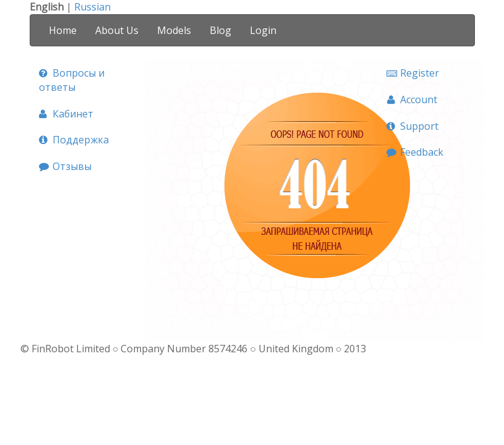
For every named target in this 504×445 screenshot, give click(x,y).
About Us (117, 30)
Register (413, 73)
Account (412, 100)
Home (63, 30)
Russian (92, 7)
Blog (220, 30)
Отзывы (65, 166)
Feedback (415, 152)
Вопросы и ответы (72, 80)
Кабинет (66, 114)
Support (412, 126)
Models (174, 30)
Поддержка (74, 140)
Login (263, 30)
